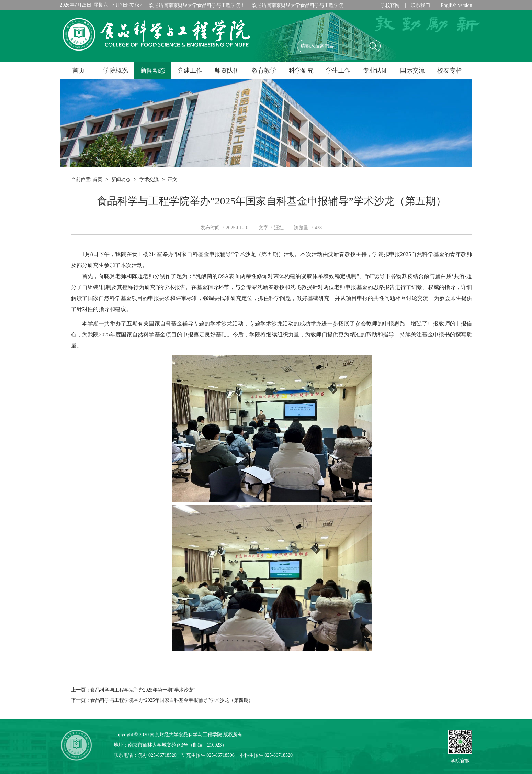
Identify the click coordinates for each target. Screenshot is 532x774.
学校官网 (390, 5)
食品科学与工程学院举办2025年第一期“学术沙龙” (143, 690)
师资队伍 (227, 70)
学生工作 (338, 70)
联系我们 (420, 5)
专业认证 (375, 70)
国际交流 (412, 70)
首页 (79, 70)
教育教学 (264, 70)
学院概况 (116, 70)
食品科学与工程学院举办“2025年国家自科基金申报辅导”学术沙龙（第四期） (172, 700)
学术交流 (149, 180)
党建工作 (190, 70)
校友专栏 (450, 70)
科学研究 (301, 70)
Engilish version (456, 5)
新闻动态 (153, 70)
